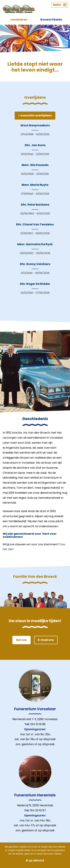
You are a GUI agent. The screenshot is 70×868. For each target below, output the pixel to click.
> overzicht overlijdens (35, 115)
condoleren (19, 20)
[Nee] (66, 855)
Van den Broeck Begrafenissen (19, 9)
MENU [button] (60, 5)
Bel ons (21, 640)
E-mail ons (46, 640)
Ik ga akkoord (35, 860)
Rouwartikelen (51, 20)
